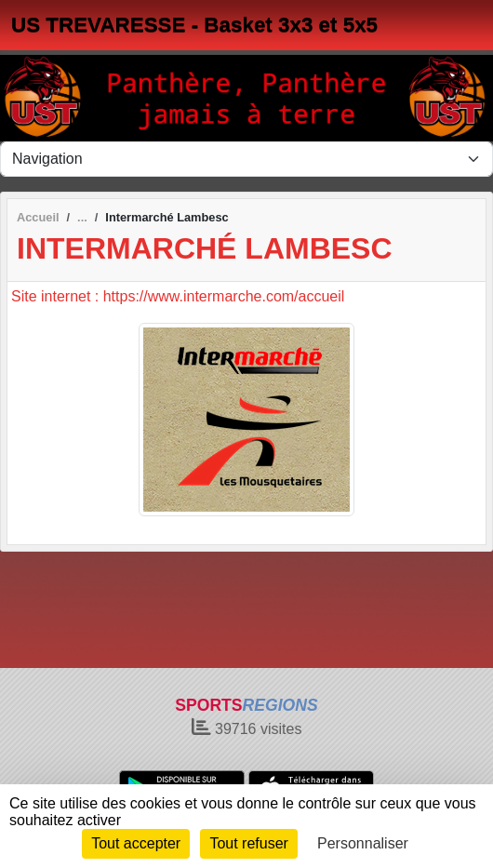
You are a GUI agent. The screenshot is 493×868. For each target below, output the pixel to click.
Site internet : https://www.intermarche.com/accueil (178, 296)
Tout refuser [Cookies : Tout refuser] (248, 843)
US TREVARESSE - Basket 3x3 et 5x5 (194, 25)
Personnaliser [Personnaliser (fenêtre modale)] (363, 843)
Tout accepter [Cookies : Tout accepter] (136, 843)
